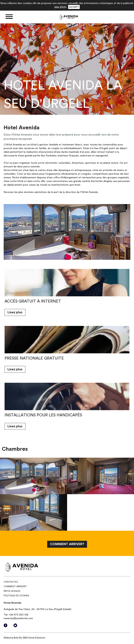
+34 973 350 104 (18, 615)
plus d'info (60, 7)
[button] (13, 232)
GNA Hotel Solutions (34, 638)
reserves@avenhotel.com (18, 618)
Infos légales (12, 591)
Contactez (11, 582)
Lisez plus (15, 312)
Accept (74, 7)
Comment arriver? (15, 586)
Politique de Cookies (16, 596)
